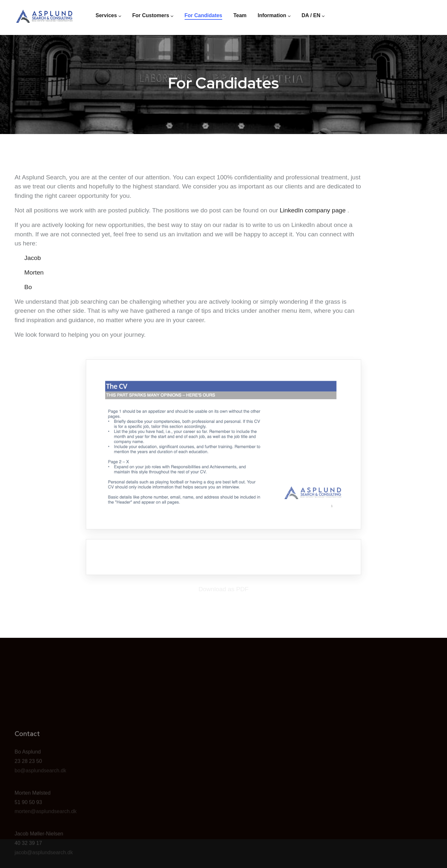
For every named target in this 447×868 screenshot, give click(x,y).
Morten (34, 272)
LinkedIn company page (313, 210)
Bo (28, 287)
